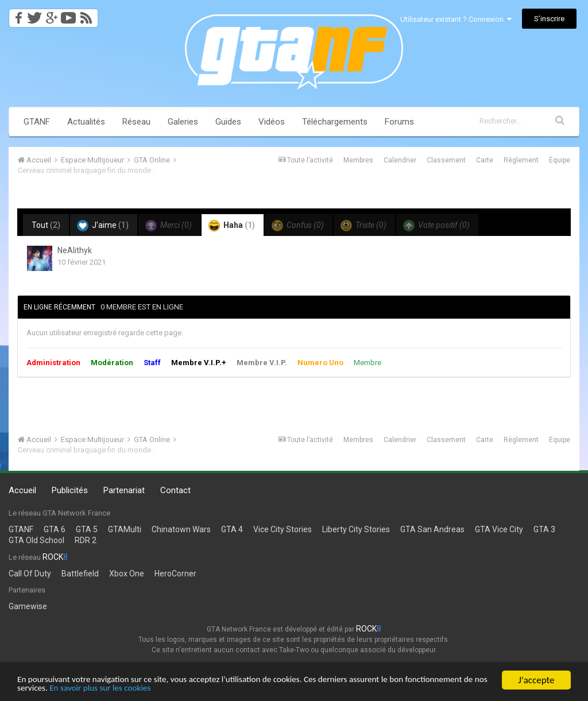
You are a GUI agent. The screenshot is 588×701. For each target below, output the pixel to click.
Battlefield (80, 574)
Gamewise (28, 606)
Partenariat (124, 490)
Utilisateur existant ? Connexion (456, 19)
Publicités (70, 490)
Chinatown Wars (181, 529)
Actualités (86, 122)
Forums (399, 122)
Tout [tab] (46, 225)
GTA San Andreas (432, 529)
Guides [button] (228, 122)
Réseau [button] (136, 122)
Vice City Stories (283, 529)
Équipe (560, 160)
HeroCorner (175, 574)
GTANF (37, 122)
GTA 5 (87, 529)
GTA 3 (544, 529)
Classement (446, 160)
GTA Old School (36, 540)
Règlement (521, 160)
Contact (175, 490)
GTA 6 (55, 529)
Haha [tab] (232, 226)
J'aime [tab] (103, 226)
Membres (358, 160)
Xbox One (127, 574)
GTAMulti (125, 529)
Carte (485, 160)
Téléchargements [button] (335, 122)
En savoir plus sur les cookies (205, 689)
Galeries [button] (183, 122)
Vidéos (272, 122)
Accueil (22, 490)
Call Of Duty (30, 574)
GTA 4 (232, 529)
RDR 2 (86, 540)
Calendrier (400, 160)
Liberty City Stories (356, 529)
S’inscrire (549, 19)
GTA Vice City (499, 529)
